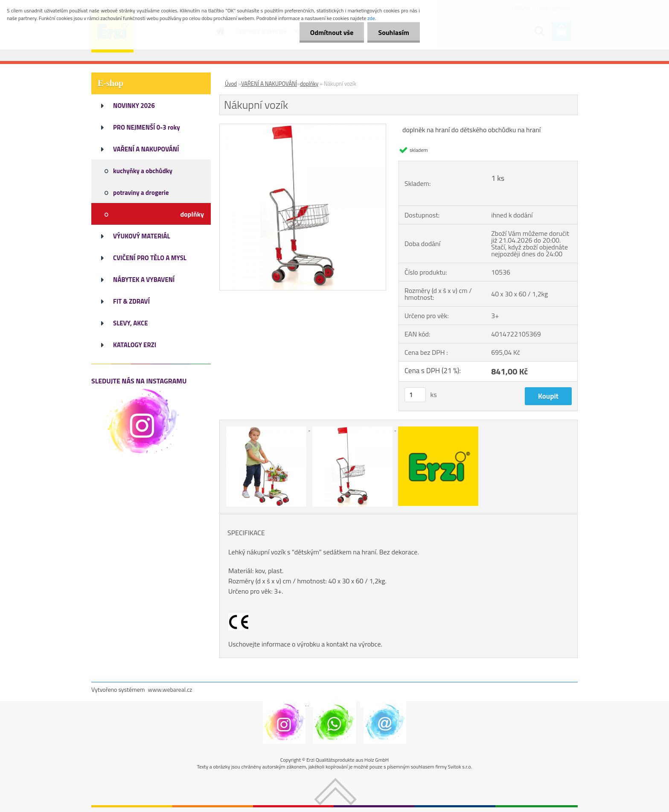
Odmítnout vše (332, 32)
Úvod (231, 84)
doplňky (309, 84)
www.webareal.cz (170, 689)
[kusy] (415, 395)
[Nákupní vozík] (303, 128)
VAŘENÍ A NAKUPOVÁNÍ (269, 84)
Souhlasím (394, 32)
